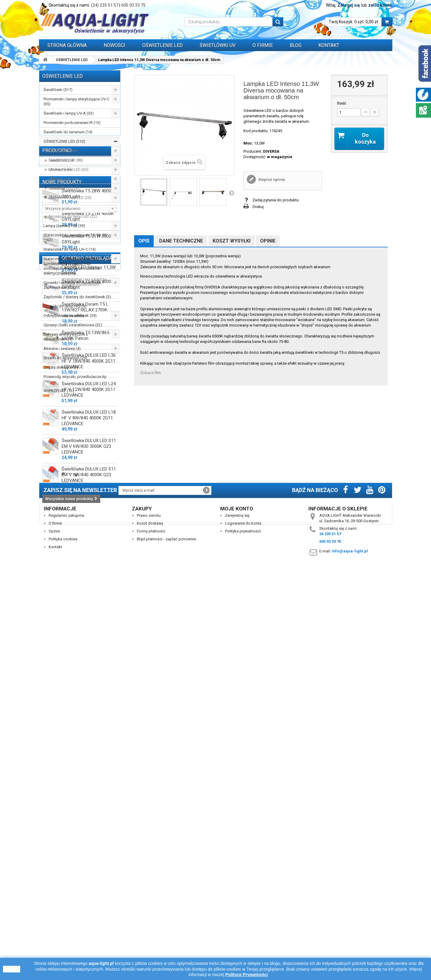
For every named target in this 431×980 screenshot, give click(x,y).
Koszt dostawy (150, 921)
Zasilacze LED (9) (64, 188)
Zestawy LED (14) (64, 179)
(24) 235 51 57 (105, 5)
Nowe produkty (62, 492)
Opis (144, 241)
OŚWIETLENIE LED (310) (64, 141)
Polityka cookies (63, 937)
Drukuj (258, 207)
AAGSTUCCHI (62, 421)
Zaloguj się (349, 5)
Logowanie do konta (243, 921)
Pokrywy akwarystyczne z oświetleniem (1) (66, 337)
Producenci (57, 411)
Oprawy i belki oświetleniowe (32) (73, 325)
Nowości (114, 45)
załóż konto (380, 5)
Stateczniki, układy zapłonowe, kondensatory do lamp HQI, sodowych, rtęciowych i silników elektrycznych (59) (72, 266)
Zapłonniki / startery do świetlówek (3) (77, 297)
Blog (296, 45)
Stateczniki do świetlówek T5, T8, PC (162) (75, 238)
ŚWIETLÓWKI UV (218, 45)
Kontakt (329, 45)
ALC (53, 439)
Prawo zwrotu (149, 913)
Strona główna (67, 45)
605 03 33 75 (133, 5)
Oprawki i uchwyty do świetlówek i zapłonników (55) (73, 285)
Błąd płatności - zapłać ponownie (166, 937)
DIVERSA (271, 151)
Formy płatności (151, 929)
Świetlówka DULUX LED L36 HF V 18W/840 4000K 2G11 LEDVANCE (89, 673)
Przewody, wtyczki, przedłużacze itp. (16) (76, 379)
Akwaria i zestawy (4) (62, 348)
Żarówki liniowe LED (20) (70, 198)
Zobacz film (151, 373)
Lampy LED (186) (63, 151)
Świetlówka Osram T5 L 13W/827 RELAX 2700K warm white (85, 622)
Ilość (342, 103)
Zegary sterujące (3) (61, 367)
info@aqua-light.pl (350, 949)
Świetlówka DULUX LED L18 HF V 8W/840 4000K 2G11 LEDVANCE (89, 730)
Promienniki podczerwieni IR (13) (72, 123)
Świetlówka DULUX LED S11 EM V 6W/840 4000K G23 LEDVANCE (89, 787)
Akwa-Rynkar (61, 430)
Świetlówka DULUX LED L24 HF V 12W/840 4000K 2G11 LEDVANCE (89, 702)
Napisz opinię (271, 179)
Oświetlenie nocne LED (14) (72, 207)
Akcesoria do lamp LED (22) (73, 216)
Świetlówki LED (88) (66, 160)
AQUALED (59, 457)
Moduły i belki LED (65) (68, 169)
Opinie (268, 241)
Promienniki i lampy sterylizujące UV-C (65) (76, 101)
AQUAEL (57, 448)
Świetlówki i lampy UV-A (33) (69, 113)
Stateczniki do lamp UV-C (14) (70, 249)
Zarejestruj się (237, 913)
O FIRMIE (263, 45)
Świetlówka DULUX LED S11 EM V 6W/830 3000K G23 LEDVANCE (89, 759)
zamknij (12, 969)
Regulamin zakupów (66, 913)
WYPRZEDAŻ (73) (59, 391)
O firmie (55, 921)
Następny (231, 193)
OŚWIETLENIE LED (162, 45)
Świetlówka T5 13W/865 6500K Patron (85, 648)
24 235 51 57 (330, 931)
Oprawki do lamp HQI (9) (65, 306)
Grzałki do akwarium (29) (65, 358)
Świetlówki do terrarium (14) (68, 132)
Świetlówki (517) (58, 90)
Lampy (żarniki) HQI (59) (64, 226)
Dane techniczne (181, 241)
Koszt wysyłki (232, 241)
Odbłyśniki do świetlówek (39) (70, 316)
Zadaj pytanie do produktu (276, 200)
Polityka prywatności (243, 929)
